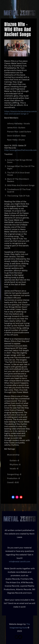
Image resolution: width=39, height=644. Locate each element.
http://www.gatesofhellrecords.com (20, 150)
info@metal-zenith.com (20, 562)
